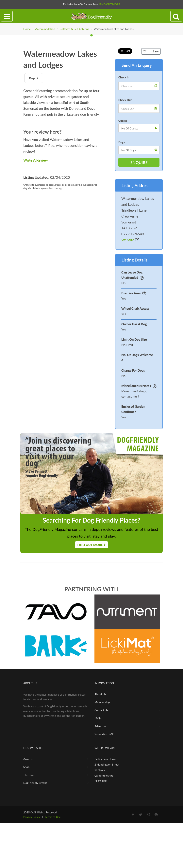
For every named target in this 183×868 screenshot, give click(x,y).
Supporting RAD (104, 851)
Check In (124, 181)
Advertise (100, 843)
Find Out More (110, 4)
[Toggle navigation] (7, 16)
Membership (102, 819)
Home (27, 29)
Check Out (125, 204)
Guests (123, 225)
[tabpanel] (91, 90)
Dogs (122, 246)
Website (130, 344)
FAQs (98, 835)
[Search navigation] (176, 16)
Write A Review (36, 264)
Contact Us (101, 827)
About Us (100, 811)
